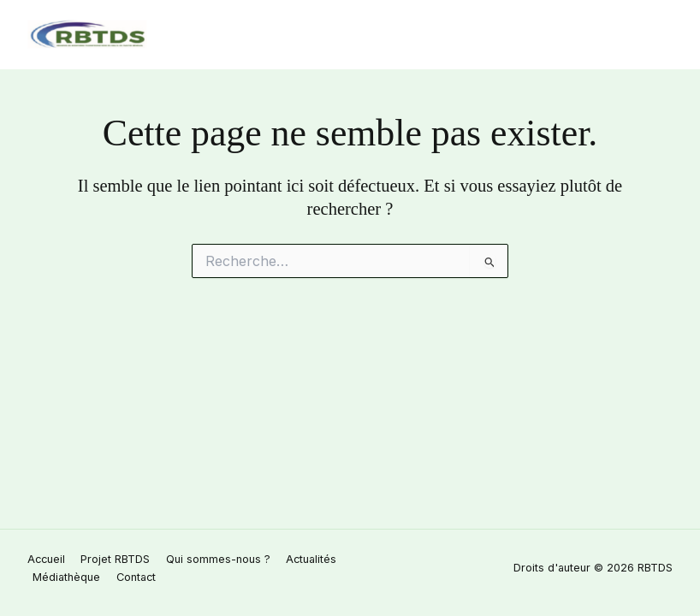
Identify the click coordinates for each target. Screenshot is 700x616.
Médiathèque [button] (66, 577)
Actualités (311, 559)
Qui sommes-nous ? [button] (218, 559)
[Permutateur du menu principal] (656, 35)
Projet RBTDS (115, 559)
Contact (136, 577)
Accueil (46, 559)
